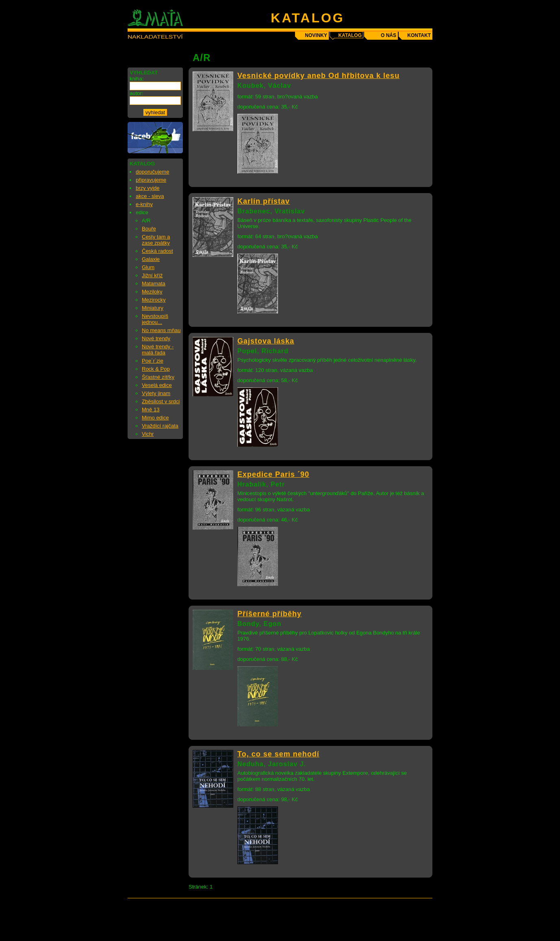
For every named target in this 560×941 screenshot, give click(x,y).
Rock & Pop (156, 369)
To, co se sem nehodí (278, 754)
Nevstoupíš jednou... (155, 319)
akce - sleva (150, 196)
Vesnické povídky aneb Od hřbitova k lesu (318, 76)
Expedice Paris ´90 (273, 474)
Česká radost (157, 251)
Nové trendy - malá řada (158, 350)
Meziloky (152, 292)
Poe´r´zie (153, 361)
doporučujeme (152, 172)
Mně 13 (151, 410)
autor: (136, 93)
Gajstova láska (266, 341)
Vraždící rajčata (160, 426)
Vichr (148, 434)
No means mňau (161, 330)
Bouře (149, 229)
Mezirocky (154, 300)
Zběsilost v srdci (161, 401)
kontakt (419, 35)
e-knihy (144, 204)
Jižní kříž (152, 275)
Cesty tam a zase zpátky (156, 240)
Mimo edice (155, 418)
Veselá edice (157, 385)
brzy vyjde (148, 188)
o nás (389, 35)
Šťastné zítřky (158, 377)
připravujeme (151, 180)
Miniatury (153, 308)
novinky (316, 35)
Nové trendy (156, 338)
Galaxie (151, 259)
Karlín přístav (264, 201)
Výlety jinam (156, 393)
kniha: (137, 79)
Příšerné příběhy (269, 614)
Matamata (154, 284)
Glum (148, 267)
